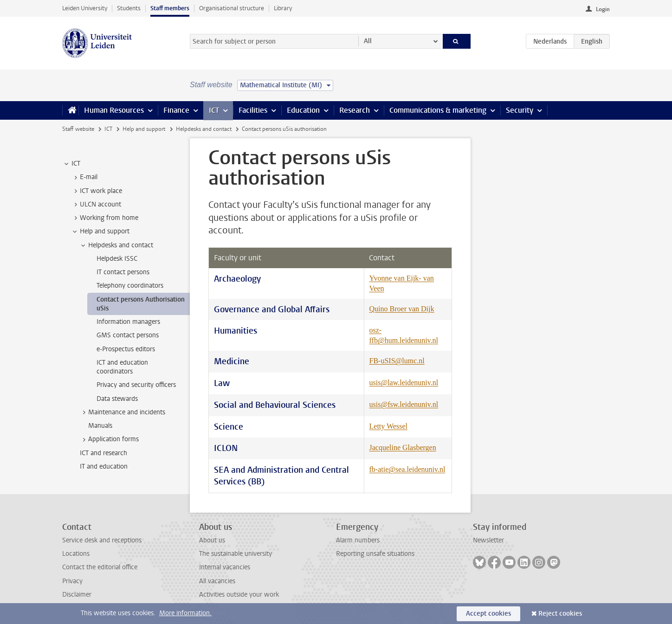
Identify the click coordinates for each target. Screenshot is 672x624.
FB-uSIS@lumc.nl (397, 361)
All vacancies (217, 581)
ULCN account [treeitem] (96, 205)
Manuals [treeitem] (100, 426)
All (368, 41)
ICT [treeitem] (71, 164)
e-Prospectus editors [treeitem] (126, 349)
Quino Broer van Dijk (402, 309)
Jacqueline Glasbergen (403, 447)
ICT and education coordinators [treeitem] (122, 367)
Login (603, 9)
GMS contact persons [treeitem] (128, 335)
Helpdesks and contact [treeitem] (116, 245)
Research (355, 110)
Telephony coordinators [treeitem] (130, 286)
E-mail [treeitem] (84, 177)
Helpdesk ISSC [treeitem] (117, 259)
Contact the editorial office (100, 567)
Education (303, 110)
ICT (214, 110)
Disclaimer (77, 595)
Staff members (170, 8)
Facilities (253, 110)
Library (283, 8)
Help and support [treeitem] (100, 232)
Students (129, 8)
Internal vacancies (225, 567)
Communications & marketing (438, 110)
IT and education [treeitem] (104, 466)
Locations (76, 554)
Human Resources (114, 110)
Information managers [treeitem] (128, 322)
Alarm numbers (358, 540)
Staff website (78, 129)
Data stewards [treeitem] (117, 399)
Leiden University (85, 8)
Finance (176, 110)
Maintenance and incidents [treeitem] (122, 412)
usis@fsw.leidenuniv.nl (404, 404)
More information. (185, 613)
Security (520, 110)
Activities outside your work (239, 595)
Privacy (72, 581)
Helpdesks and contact (204, 129)
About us (212, 540)
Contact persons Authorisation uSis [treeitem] (141, 304)
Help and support (144, 129)
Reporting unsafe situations (375, 554)
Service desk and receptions (102, 540)
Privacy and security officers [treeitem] (136, 385)
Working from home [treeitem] (105, 218)
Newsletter (488, 540)
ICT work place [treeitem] (97, 191)
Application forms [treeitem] (109, 439)
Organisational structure (232, 8)
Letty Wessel (388, 426)
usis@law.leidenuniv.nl (404, 383)
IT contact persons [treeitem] (123, 272)
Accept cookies (488, 614)
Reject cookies (560, 614)
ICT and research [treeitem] (103, 453)
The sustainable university (236, 554)
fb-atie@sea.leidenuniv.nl (407, 469)
